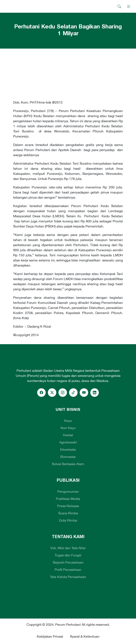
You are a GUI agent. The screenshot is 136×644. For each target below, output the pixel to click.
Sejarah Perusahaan (68, 562)
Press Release (68, 506)
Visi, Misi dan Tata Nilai (68, 548)
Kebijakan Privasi (50, 636)
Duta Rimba (68, 520)
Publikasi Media (68, 499)
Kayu (68, 421)
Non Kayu (68, 428)
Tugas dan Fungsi (68, 555)
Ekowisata (68, 449)
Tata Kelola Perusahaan (68, 577)
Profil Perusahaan (68, 570)
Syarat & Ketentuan (85, 636)
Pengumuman (68, 491)
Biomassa (68, 457)
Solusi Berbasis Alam (68, 464)
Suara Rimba (68, 513)
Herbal (68, 435)
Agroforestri (68, 442)
